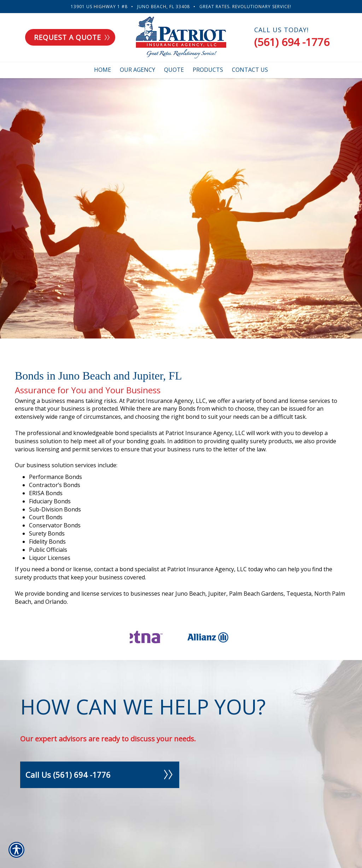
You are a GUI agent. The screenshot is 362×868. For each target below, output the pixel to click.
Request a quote (72, 37)
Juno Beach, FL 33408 (164, 7)
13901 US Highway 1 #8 (99, 7)
